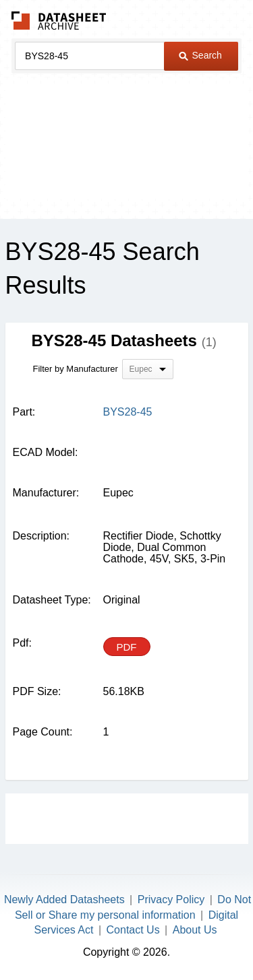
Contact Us (133, 930)
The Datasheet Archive (59, 21)
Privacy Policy (171, 900)
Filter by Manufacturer (76, 369)
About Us (195, 930)
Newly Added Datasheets (64, 900)
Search (200, 55)
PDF (127, 647)
